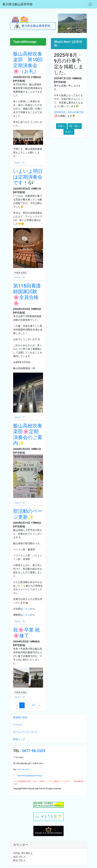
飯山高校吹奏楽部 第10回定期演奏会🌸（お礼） (28, 63)
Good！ (20, 163)
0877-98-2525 (34, 751)
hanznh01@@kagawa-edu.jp (29, 776)
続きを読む (21, 273)
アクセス (18, 725)
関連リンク (19, 739)
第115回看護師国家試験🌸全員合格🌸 (27, 294)
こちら (26, 609)
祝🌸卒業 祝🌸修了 (26, 633)
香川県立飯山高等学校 (18, 4)
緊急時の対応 (20, 717)
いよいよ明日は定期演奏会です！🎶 (28, 177)
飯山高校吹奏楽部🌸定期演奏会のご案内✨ (28, 434)
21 (34, 705)
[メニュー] (90, 4)
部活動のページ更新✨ (28, 514)
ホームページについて (25, 732)
